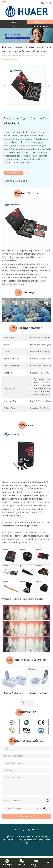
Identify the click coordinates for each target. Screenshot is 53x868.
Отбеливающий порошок (32, 51)
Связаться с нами (40, 26)
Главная (13, 22)
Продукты (40, 22)
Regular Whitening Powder (16, 693)
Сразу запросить (17, 173)
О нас (13, 26)
